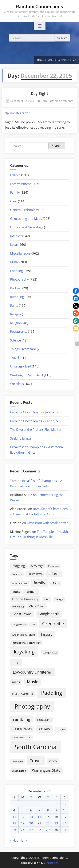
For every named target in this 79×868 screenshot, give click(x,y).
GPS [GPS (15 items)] (33, 624)
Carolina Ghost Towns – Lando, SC (35, 421)
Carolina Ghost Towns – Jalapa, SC (35, 412)
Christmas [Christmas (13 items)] (54, 566)
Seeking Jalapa (20, 438)
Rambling (17, 297)
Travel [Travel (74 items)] (36, 761)
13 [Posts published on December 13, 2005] (31, 817)
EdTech (15, 175)
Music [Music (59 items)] (32, 682)
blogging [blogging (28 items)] (19, 566)
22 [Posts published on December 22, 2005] (48, 823)
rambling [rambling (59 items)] (22, 719)
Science (15, 340)
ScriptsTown (51, 863)
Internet (16, 236)
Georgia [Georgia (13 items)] (59, 599)
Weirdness (18, 384)
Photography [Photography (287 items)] (32, 706)
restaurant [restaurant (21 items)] (44, 720)
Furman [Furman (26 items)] (31, 592)
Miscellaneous (20, 253)
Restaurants (19, 331)
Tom (44, 101)
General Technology (25, 210)
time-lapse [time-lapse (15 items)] (17, 761)
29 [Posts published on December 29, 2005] (48, 830)
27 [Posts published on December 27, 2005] (31, 830)
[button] (76, 291)
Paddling (16, 271)
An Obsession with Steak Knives (45, 523)
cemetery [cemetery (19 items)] (37, 566)
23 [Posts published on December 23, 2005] (56, 823)
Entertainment (20, 184)
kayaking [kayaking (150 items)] (24, 651)
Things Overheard (23, 349)
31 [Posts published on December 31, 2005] (65, 830)
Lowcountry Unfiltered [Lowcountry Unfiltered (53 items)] (33, 672)
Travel (15, 358)
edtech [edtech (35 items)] (54, 574)
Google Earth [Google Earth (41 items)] (49, 614)
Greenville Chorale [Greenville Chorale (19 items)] (23, 635)
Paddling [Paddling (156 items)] (52, 693)
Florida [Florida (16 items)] (16, 592)
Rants (14, 305)
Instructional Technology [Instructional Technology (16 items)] (26, 643)
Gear (14, 201)
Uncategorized (20, 113)
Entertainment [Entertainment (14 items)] (20, 583)
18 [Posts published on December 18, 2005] (14, 823)
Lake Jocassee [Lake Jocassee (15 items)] (50, 653)
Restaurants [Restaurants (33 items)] (22, 729)
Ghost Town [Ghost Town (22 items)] (37, 606)
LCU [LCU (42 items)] (16, 663)
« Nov (14, 840)
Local (14, 244)
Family (15, 192)
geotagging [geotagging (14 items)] (18, 606)
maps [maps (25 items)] (16, 682)
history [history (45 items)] (47, 634)
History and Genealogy (27, 227)
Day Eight (40, 93)
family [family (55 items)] (39, 583)
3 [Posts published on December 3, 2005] (65, 804)
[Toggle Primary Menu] (40, 26)
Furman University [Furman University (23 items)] (25, 599)
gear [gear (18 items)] (47, 599)
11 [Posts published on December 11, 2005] (14, 817)
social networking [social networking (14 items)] (21, 737)
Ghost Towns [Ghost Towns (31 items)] (22, 614)
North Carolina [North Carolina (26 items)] (23, 694)
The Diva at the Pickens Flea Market (36, 429)
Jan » (24, 840)
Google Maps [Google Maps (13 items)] (19, 625)
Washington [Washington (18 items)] (19, 771)
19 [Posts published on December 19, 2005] (23, 823)
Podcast (16, 288)
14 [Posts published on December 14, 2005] (39, 817)
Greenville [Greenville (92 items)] (53, 624)
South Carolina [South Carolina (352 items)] (36, 747)
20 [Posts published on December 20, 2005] (31, 823)
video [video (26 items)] (53, 761)
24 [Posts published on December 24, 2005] (65, 823)
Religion (16, 323)
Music (14, 262)
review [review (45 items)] (44, 729)
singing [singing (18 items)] (61, 729)
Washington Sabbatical (27, 375)
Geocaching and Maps (26, 219)
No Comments (64, 101)
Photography (19, 279)
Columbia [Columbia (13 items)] (17, 574)
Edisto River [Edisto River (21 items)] (35, 574)
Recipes (16, 314)
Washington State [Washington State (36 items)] (46, 770)
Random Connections (39, 6)
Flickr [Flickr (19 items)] (56, 583)
